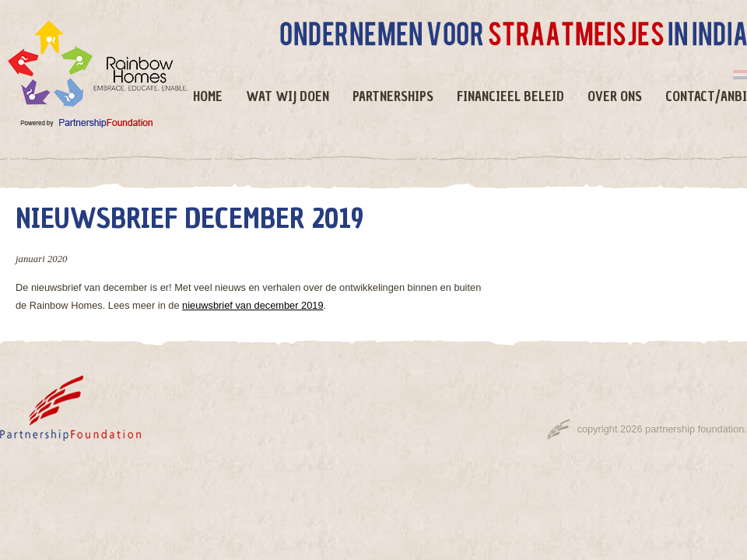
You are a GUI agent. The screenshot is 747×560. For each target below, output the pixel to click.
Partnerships (393, 97)
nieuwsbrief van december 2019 (253, 305)
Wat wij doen (288, 97)
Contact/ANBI (706, 97)
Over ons (615, 97)
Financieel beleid (510, 97)
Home (208, 97)
